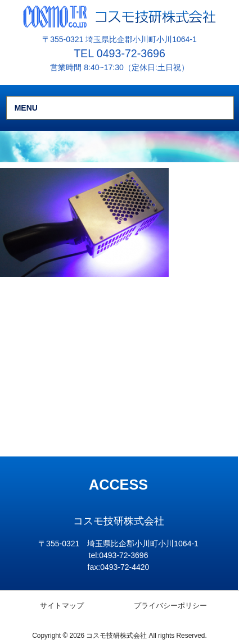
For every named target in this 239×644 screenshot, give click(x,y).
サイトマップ (62, 606)
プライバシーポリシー (170, 606)
